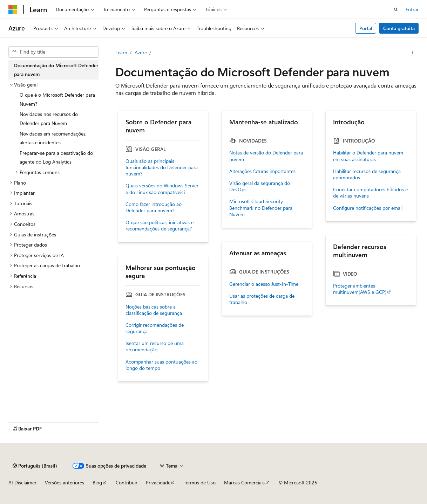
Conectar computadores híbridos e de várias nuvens (370, 193)
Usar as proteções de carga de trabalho (262, 299)
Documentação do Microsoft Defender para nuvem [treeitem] (56, 70)
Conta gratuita (399, 28)
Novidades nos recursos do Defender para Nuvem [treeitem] (49, 119)
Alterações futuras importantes (262, 171)
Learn (121, 52)
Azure (141, 52)
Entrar (412, 9)
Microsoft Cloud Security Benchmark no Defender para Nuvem (261, 208)
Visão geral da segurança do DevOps (260, 186)
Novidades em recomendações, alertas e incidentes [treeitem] (53, 138)
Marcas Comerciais (244, 482)
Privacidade (158, 482)
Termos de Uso (200, 482)
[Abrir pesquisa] (396, 9)
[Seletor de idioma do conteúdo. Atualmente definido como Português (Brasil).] (35, 466)
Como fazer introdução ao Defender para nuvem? (154, 207)
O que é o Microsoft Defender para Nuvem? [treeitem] (57, 99)
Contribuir (127, 482)
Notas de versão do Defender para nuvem (266, 156)
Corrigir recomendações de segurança (155, 328)
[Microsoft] (13, 9)
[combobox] (53, 52)
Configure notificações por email (368, 208)
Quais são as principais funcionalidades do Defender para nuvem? (162, 167)
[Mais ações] (412, 53)
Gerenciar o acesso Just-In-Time (264, 284)
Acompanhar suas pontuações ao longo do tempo (161, 365)
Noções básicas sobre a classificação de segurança (154, 310)
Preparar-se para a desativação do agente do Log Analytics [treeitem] (56, 157)
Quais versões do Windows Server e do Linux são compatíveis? (162, 189)
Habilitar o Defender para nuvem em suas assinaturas (368, 156)
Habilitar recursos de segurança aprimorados (367, 174)
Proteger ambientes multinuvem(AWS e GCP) (360, 289)
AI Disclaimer (22, 482)
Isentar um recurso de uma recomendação (155, 346)
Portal (366, 28)
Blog (97, 482)
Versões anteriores (65, 482)
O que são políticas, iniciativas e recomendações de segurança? (160, 226)
